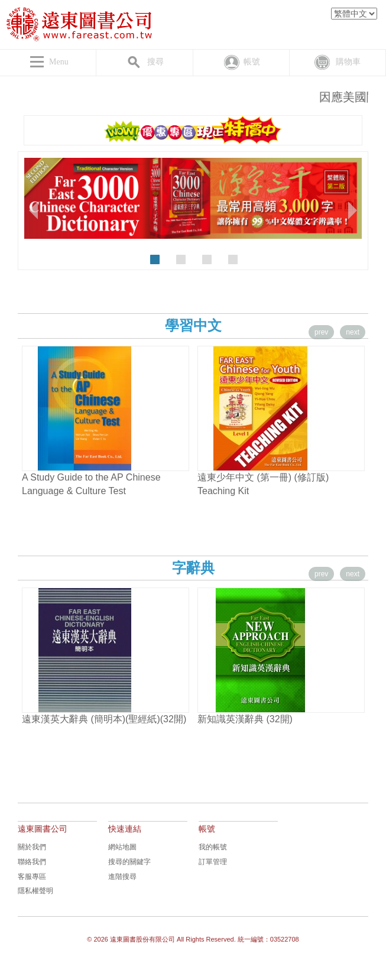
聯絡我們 (32, 862)
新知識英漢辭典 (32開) (245, 719)
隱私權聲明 (35, 891)
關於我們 (32, 847)
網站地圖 (122, 847)
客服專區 (32, 877)
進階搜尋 (122, 877)
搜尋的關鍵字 (129, 862)
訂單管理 (213, 862)
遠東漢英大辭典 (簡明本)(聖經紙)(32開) (104, 719)
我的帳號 (213, 847)
